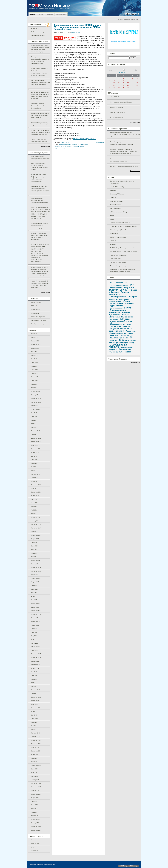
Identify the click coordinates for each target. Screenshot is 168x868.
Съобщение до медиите (118, 346)
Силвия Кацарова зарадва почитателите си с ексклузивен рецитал (40, 226)
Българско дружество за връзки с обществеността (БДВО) (123, 299)
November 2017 (36, 402)
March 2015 (35, 514)
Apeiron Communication (117, 112)
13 (114, 83)
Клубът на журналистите (120, 314)
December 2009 (36, 740)
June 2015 (34, 503)
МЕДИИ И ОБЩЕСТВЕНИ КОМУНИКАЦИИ (124, 252)
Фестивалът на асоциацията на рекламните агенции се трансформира (40, 115)
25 (137, 85)
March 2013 (35, 600)
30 (128, 88)
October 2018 (35, 377)
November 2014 (36, 528)
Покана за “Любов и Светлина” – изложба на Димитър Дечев (39, 106)
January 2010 (35, 737)
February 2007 (36, 819)
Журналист (130, 303)
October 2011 (35, 661)
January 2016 (35, 478)
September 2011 (36, 665)
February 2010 (36, 733)
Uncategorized (36, 310)
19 (110, 85)
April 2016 (34, 467)
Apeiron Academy (115, 205)
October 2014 (35, 532)
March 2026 (35, 337)
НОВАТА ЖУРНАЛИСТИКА (119, 255)
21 (119, 85)
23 (128, 85)
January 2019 (35, 373)
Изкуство (128, 308)
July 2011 (34, 672)
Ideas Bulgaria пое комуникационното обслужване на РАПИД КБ (40, 200)
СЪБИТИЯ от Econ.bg (117, 187)
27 (114, 88)
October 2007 (35, 791)
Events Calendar (36, 302)
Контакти (50, 14)
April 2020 (34, 366)
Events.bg (113, 198)
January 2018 (35, 395)
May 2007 (34, 809)
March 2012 (35, 643)
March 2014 (35, 557)
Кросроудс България (117, 107)
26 (110, 88)
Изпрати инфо (61, 14)
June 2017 (34, 416)
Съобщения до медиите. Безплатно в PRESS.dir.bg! (122, 182)
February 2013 (36, 604)
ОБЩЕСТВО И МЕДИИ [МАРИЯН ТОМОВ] (123, 226)
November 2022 (36, 345)
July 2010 (34, 715)
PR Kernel (113, 190)
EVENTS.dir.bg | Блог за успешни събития (123, 248)
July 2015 (34, 499)
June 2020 (34, 363)
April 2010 (34, 726)
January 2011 (35, 693)
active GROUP (115, 97)
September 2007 (36, 794)
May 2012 (34, 636)
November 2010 (36, 701)
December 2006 (36, 827)
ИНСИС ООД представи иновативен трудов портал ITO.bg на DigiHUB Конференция (40, 236)
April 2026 (34, 334)
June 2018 (34, 381)
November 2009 (36, 744)
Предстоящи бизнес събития (121, 330)
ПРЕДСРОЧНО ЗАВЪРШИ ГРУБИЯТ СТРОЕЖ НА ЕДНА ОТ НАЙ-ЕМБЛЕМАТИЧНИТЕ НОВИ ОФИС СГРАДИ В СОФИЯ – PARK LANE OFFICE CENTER (41, 213)
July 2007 (34, 801)
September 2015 (36, 492)
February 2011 (36, 690)
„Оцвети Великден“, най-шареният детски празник (39, 141)
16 (128, 83)
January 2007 (35, 823)
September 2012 (36, 622)
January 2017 (35, 434)
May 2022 (34, 352)
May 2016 (34, 463)
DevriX (54, 865)
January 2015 (35, 521)
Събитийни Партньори (38, 317)
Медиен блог (114, 234)
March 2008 (35, 776)
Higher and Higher (116, 259)
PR (81, 145)
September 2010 (36, 708)
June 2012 (34, 632)
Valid (35, 844)
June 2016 (34, 460)
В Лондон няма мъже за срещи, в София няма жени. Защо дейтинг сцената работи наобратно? (40, 60)
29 (123, 88)
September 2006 (36, 830)
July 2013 (34, 586)
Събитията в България (38, 32)
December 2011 (36, 654)
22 (123, 85)
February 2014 (36, 560)
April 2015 (34, 510)
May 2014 (34, 550)
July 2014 (34, 542)
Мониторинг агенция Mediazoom (120, 223)
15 (123, 83)
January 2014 (35, 564)
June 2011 (34, 675)
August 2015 (35, 496)
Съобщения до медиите (39, 35)
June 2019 (34, 370)
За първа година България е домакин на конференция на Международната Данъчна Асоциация (40, 95)
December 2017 (36, 399)
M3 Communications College (119, 212)
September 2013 (36, 578)
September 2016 (36, 449)
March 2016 (35, 470)
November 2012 (36, 614)
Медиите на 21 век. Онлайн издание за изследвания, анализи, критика (122, 271)
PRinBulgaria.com (115, 208)
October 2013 (35, 575)
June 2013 (34, 589)
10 (133, 80)
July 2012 (34, 629)
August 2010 (35, 711)
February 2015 (36, 517)
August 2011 (35, 668)
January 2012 (35, 650)
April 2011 (34, 683)
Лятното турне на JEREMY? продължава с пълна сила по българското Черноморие (40, 132)
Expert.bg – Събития (116, 201)
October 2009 (35, 747)
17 (133, 83)
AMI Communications (117, 118)
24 (133, 85)
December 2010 (36, 697)
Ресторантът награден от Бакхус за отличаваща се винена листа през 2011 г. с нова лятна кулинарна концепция (124, 152)
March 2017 (35, 427)
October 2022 (35, 348)
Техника (127, 352)
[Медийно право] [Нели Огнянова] (121, 230)
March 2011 (35, 686)
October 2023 (35, 341)
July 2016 (34, 456)
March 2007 (35, 816)
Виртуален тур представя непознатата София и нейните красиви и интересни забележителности (41, 190)
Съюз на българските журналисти (121, 266)
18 (137, 83)
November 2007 (36, 787)
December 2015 (36, 481)
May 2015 (34, 506)
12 (110, 83)
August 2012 (35, 625)
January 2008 (35, 780)
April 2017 (34, 424)
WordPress (35, 851)
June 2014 (34, 546)
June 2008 (34, 769)
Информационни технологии (118, 311)
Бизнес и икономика (119, 293)
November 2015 (36, 485)
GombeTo (113, 241)
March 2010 (35, 729)
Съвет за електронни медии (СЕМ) (123, 341)
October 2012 (35, 618)
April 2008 (34, 773)
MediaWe (113, 244)
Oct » (137, 70)
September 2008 (36, 765)
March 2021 (35, 355)
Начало (33, 14)
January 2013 (35, 607)
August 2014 (35, 539)
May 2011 (34, 679)
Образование (59, 149)
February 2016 (36, 474)
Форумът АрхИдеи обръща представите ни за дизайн (40, 124)
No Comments (100, 142)
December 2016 (36, 438)
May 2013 (34, 593)
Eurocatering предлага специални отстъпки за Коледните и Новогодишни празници (124, 143)
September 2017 (36, 409)
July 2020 (34, 359)
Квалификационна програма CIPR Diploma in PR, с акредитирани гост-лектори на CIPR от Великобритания (78, 27)
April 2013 (34, 596)
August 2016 (35, 452)
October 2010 (35, 704)
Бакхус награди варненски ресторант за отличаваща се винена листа (123, 160)
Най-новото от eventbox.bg (118, 262)
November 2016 (36, 442)
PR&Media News (36, 306)
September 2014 (36, 535)
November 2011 (36, 657)
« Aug (110, 70)
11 (137, 80)
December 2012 (36, 611)
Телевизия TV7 (116, 352)
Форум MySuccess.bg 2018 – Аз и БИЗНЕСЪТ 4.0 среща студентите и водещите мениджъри (40, 284)
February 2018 (36, 391)
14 (119, 83)
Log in (33, 840)
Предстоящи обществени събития (122, 332)
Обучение (66, 149)
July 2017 (34, 413)
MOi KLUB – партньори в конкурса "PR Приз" (124, 166)
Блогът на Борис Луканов (118, 237)
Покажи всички (45, 146)
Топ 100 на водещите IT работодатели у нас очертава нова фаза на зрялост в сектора (41, 84)
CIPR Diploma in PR (74, 145)
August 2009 (35, 755)
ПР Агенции (35, 313)
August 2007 (35, 798)
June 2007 (34, 805)
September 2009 (36, 751)
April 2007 (34, 812)
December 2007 (36, 783)
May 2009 (34, 758)
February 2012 (36, 647)
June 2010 (34, 719)
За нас (41, 14)
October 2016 (35, 445)
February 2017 (36, 431)
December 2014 (36, 524)
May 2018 (34, 384)
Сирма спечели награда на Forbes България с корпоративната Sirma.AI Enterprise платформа (40, 72)
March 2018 (35, 388)
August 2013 (35, 582)
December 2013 (36, 568)
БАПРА (112, 216)
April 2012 (34, 639)
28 (119, 88)
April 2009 (34, 762)
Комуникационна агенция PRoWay (121, 102)
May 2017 (34, 420)
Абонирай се (35, 28)
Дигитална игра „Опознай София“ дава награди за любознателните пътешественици (39, 178)
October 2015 (35, 488)
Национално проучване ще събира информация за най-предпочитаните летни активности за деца (40, 49)
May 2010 (34, 722)
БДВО (112, 219)
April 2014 (34, 553)
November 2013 (36, 571)
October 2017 (35, 406)
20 (114, 85)
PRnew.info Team (76, 32)
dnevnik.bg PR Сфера (117, 194)
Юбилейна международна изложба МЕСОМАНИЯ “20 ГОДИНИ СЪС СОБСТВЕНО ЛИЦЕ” (125, 135)
